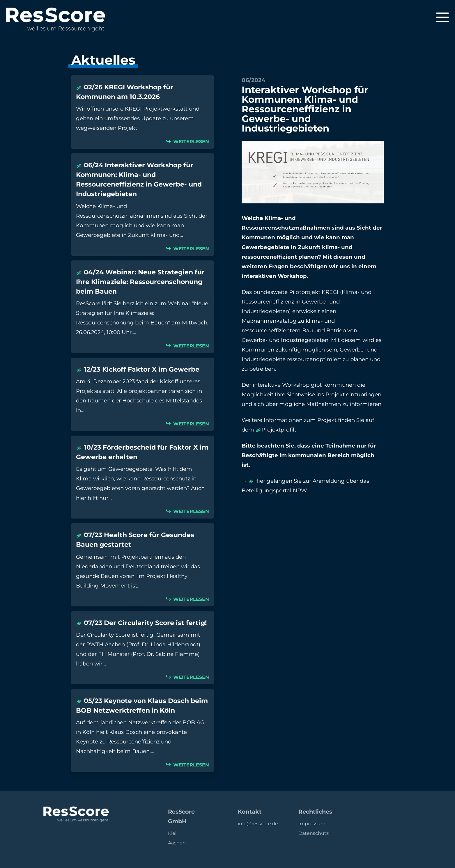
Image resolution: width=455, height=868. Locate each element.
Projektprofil (278, 430)
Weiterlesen (190, 142)
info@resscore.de (258, 824)
